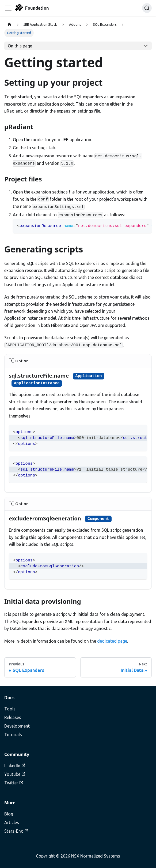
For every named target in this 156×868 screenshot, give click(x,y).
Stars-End (16, 831)
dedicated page (112, 641)
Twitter (14, 783)
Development (17, 726)
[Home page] (9, 25)
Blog (9, 814)
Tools (10, 709)
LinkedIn (15, 766)
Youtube (15, 774)
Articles (12, 822)
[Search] (147, 8)
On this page (20, 46)
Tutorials (13, 735)
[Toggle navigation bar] (8, 8)
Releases (13, 717)
